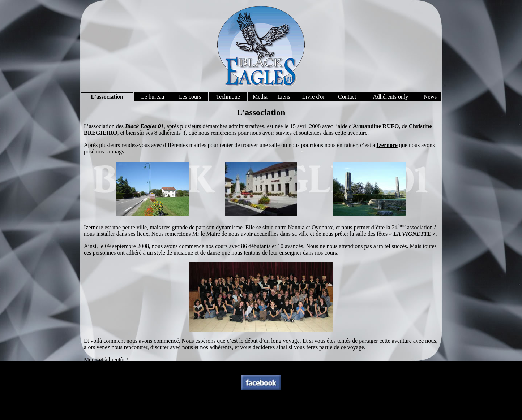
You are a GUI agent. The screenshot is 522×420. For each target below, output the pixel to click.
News (430, 97)
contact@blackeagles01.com (282, 410)
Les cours (190, 97)
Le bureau (153, 97)
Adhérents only (390, 97)
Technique (228, 97)
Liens (284, 97)
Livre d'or (314, 97)
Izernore (387, 145)
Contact (347, 97)
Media (260, 97)
